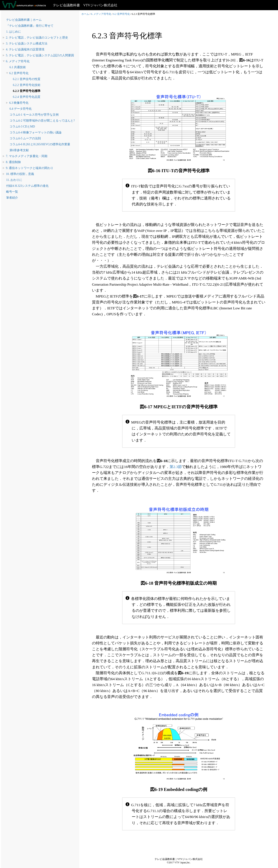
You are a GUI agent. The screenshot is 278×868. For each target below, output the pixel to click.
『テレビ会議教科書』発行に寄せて (30, 26)
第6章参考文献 (19, 150)
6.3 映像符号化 (19, 103)
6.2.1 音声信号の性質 (27, 79)
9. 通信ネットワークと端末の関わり (30, 168)
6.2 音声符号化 (19, 73)
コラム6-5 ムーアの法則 (25, 138)
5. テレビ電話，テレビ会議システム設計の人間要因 (40, 55)
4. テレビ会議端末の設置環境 (25, 49)
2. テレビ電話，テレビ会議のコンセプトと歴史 (37, 38)
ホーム (85, 14)
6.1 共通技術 (18, 67)
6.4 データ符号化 (21, 109)
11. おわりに (14, 180)
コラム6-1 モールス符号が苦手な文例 (34, 115)
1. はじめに (14, 32)
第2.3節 (176, 467)
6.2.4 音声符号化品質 (27, 97)
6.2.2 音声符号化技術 (27, 85)
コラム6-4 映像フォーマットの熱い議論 (36, 132)
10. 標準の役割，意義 (20, 174)
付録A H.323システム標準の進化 (27, 186)
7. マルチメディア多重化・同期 (27, 156)
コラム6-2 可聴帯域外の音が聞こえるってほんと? (42, 121)
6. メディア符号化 (18, 61)
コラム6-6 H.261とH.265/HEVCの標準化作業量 (40, 144)
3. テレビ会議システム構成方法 (27, 44)
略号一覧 (12, 192)
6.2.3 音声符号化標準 (27, 91)
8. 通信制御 (13, 162)
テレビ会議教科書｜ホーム (24, 20)
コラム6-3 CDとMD (22, 127)
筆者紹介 (12, 198)
